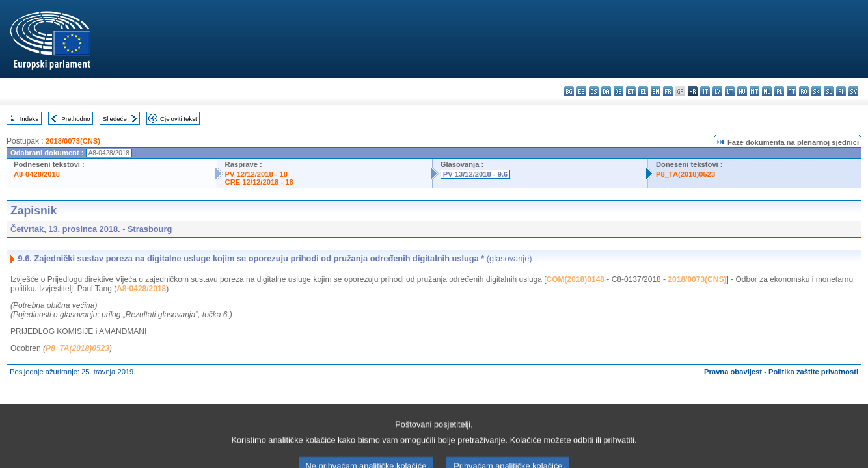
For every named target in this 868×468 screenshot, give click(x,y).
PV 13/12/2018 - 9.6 (476, 174)
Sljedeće (115, 119)
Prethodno (75, 119)
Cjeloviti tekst (179, 119)
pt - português (792, 91)
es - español (581, 91)
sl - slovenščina (829, 91)
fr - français (668, 91)
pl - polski (779, 91)
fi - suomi (841, 91)
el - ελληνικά (643, 91)
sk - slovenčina (816, 91)
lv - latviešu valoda (717, 91)
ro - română (804, 91)
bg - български (569, 91)
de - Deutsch (618, 91)
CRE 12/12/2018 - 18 (259, 182)
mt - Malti (754, 91)
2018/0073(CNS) (73, 141)
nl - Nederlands (767, 91)
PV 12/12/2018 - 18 (256, 174)
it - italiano (705, 91)
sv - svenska (853, 91)
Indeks (29, 119)
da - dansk (606, 91)
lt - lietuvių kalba (730, 91)
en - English (656, 91)
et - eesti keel (631, 91)
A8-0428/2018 (37, 174)
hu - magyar (742, 91)
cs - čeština (594, 91)
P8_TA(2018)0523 (685, 174)
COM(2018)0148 (576, 279)
